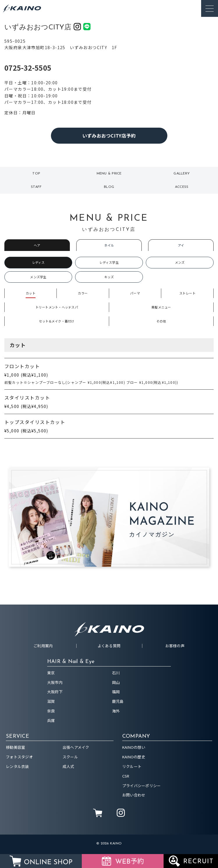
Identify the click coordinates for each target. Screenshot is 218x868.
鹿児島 (118, 701)
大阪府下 (55, 692)
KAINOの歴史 (134, 757)
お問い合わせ (134, 795)
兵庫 (51, 720)
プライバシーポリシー (142, 786)
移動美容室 (15, 747)
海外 (116, 711)
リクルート (132, 766)
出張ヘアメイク (76, 747)
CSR (126, 776)
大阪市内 (55, 682)
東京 (51, 673)
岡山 (116, 682)
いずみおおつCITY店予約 (109, 136)
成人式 (68, 766)
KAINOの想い (134, 747)
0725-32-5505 (28, 68)
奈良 (51, 711)
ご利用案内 (43, 646)
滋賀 (51, 701)
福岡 (116, 692)
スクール (70, 757)
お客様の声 (175, 646)
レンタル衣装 (17, 766)
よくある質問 (109, 646)
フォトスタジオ (19, 757)
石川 (116, 673)
